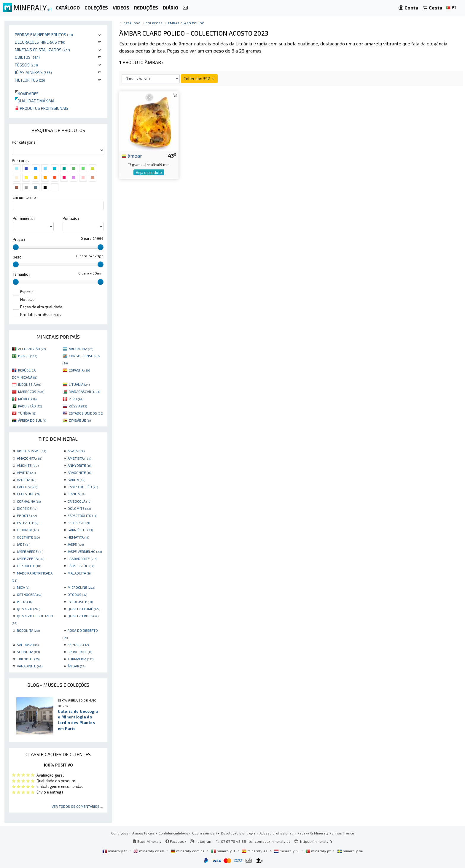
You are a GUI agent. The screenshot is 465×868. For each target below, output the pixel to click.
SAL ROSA (28, 645)
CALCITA (27, 487)
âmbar (132, 155)
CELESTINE (29, 494)
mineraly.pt (319, 851)
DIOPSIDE (27, 508)
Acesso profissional (277, 833)
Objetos (27, 57)
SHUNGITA (28, 652)
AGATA (76, 451)
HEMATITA (78, 537)
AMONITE (28, 465)
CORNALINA (29, 501)
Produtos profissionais (42, 108)
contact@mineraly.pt (272, 841)
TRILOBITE (28, 659)
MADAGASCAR (84, 391)
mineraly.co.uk (149, 851)
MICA (23, 587)
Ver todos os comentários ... (77, 806)
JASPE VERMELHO (85, 551)
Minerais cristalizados (42, 50)
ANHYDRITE (79, 465)
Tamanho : (22, 274)
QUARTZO (28, 609)
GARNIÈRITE (80, 530)
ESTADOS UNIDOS (86, 413)
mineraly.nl (287, 851)
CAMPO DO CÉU (83, 487)
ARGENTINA (81, 349)
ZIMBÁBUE (80, 420)
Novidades (27, 94)
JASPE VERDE (30, 551)
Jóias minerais (33, 72)
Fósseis (26, 65)
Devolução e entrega (238, 833)
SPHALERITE (80, 652)
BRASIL (28, 356)
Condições (120, 833)
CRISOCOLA (79, 501)
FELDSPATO (79, 523)
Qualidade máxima (35, 101)
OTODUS (77, 594)
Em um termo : (25, 197)
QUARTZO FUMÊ (84, 609)
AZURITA (27, 480)
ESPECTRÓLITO (82, 515)
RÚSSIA (78, 406)
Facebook (176, 841)
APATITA (26, 472)
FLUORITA (28, 530)
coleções (154, 23)
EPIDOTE (27, 515)
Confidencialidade (173, 833)
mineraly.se (350, 851)
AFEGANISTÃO (32, 349)
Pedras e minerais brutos (44, 35)
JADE (24, 544)
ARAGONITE (79, 472)
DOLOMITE (79, 508)
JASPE (76, 544)
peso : (18, 257)
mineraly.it (224, 851)
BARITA (76, 480)
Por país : (71, 218)
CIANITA (77, 494)
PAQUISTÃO (30, 406)
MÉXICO (27, 399)
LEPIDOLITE (29, 566)
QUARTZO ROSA (83, 616)
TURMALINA (81, 659)
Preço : (19, 239)
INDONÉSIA (30, 384)
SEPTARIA (78, 645)
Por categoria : (25, 142)
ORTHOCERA (30, 594)
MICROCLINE (81, 587)
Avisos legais (144, 833)
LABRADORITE (82, 558)
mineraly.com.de (188, 851)
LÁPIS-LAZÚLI (81, 566)
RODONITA (28, 630)
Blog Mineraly (147, 841)
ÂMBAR (77, 666)
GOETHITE (28, 537)
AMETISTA (79, 458)
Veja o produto (149, 172)
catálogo (132, 23)
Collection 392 (199, 78)
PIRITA (25, 602)
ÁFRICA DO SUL (32, 420)
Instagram (201, 841)
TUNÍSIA (27, 413)
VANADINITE (30, 666)
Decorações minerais (40, 42)
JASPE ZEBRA (31, 558)
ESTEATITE (28, 523)
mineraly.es (255, 851)
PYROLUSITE (80, 602)
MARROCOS (31, 391)
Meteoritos (30, 80)
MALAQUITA (79, 573)
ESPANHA (79, 370)
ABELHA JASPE (31, 451)
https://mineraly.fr (316, 841)
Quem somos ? (205, 833)
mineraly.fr (115, 851)
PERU (76, 399)
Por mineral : (24, 218)
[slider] (16, 247)
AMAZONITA (30, 458)
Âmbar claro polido (186, 23)
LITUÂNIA (79, 384)
